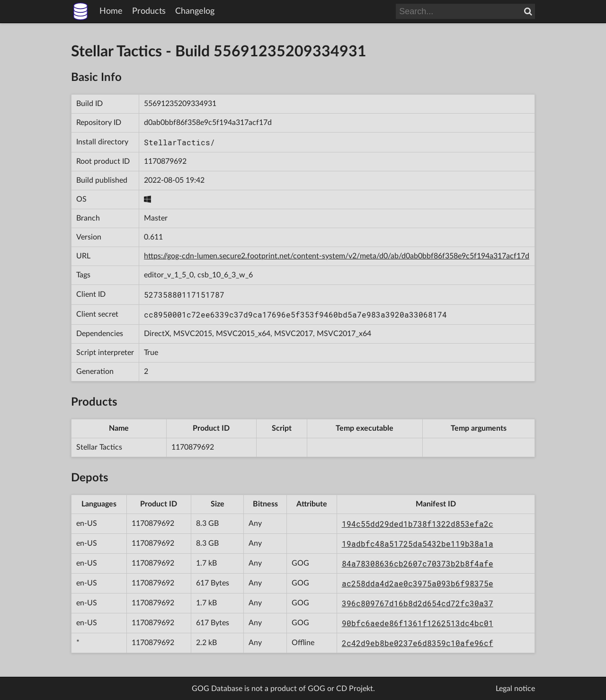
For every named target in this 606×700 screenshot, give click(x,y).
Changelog (195, 11)
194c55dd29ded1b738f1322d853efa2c (418, 524)
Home (111, 11)
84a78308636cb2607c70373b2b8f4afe (418, 563)
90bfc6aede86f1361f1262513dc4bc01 (418, 623)
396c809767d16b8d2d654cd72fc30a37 (418, 603)
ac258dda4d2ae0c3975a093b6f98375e (418, 583)
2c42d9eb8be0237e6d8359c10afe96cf (418, 643)
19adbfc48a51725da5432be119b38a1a (418, 544)
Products (149, 11)
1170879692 (165, 161)
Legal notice (515, 689)
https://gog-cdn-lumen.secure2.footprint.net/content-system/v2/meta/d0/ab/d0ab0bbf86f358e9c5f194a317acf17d (337, 256)
